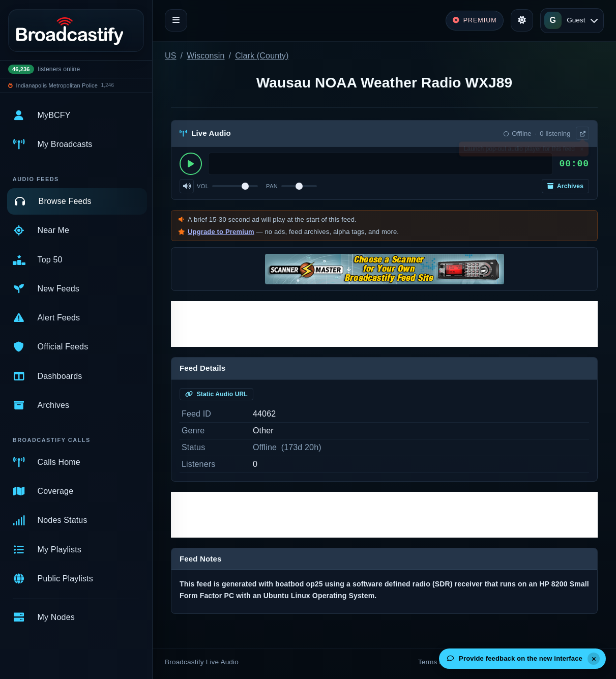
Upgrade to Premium (221, 232)
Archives (565, 186)
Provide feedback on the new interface (515, 658)
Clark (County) (262, 56)
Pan (272, 186)
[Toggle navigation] (176, 20)
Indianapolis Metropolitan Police (57, 85)
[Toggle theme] (522, 20)
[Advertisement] (384, 324)
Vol (203, 186)
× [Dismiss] (582, 151)
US (171, 56)
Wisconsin (206, 56)
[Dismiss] (594, 659)
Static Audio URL (216, 394)
